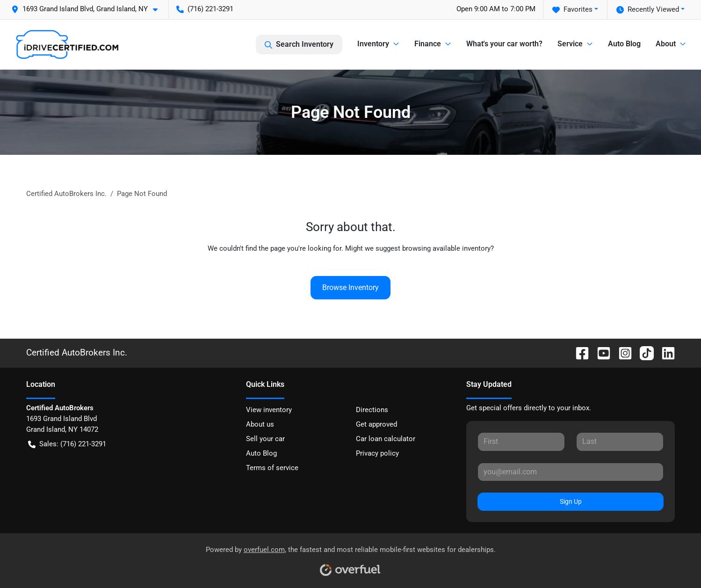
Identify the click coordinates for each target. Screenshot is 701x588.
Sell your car (265, 439)
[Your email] (571, 472)
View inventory (269, 410)
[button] (88, 9)
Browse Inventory (350, 287)
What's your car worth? (504, 44)
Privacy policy (377, 453)
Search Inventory (299, 44)
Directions (372, 410)
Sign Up (571, 501)
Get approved (376, 424)
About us (260, 424)
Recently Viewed (648, 10)
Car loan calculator (386, 439)
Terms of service (272, 468)
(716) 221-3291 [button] (205, 9)
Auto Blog (624, 44)
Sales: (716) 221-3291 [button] (67, 444)
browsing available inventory (446, 248)
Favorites (572, 10)
